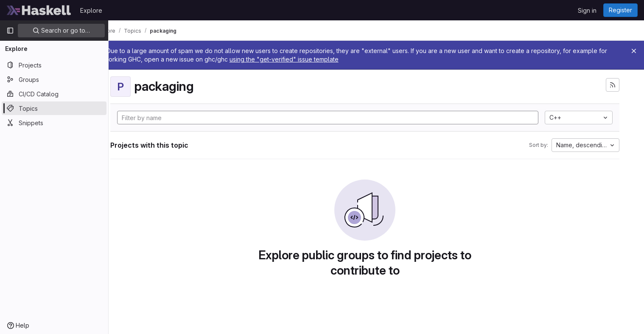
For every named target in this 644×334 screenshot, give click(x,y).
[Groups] (54, 79)
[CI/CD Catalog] (54, 94)
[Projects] (54, 65)
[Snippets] (54, 123)
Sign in (587, 10)
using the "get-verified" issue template (316, 59)
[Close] (634, 51)
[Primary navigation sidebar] (10, 31)
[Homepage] (39, 10)
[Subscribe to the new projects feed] (617, 85)
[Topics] (54, 108)
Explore (91, 10)
